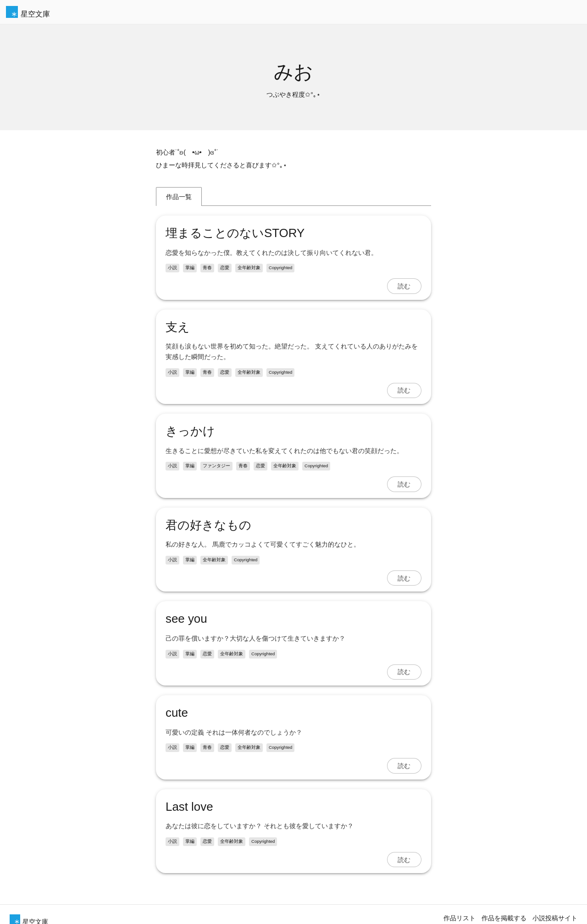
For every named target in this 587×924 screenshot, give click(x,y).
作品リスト (460, 918)
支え (178, 327)
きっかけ (190, 431)
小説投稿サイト (555, 918)
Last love (189, 807)
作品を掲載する (504, 918)
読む (404, 286)
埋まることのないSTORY (235, 233)
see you (186, 619)
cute (177, 713)
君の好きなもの (208, 525)
